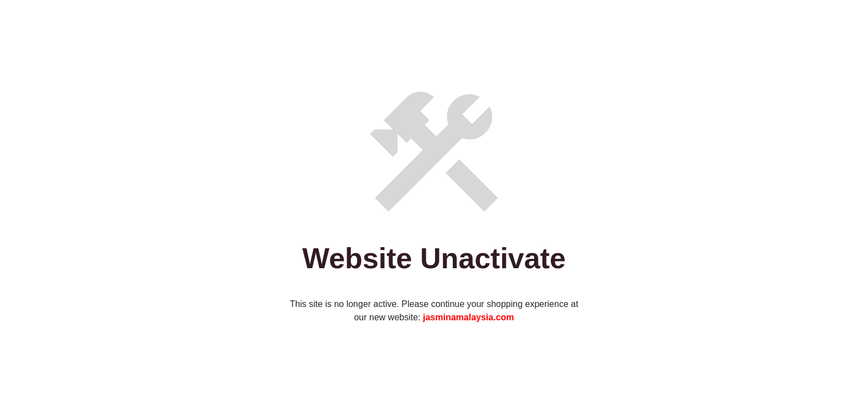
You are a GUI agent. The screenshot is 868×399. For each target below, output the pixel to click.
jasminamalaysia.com (469, 317)
